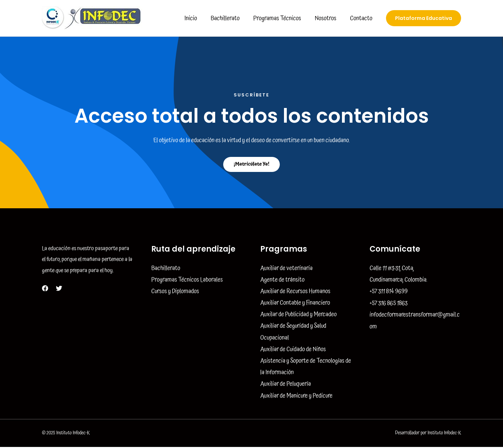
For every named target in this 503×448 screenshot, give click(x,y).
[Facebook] (45, 288)
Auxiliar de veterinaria (286, 268)
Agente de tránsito (282, 280)
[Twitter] (59, 288)
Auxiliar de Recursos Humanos (295, 291)
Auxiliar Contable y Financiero (295, 303)
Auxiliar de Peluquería (286, 385)
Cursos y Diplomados (175, 291)
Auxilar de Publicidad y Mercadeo (298, 315)
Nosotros (327, 18)
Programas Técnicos (280, 18)
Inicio (195, 18)
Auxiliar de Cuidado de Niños (293, 350)
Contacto (362, 18)
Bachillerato (229, 18)
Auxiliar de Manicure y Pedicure (296, 396)
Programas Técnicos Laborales (187, 280)
